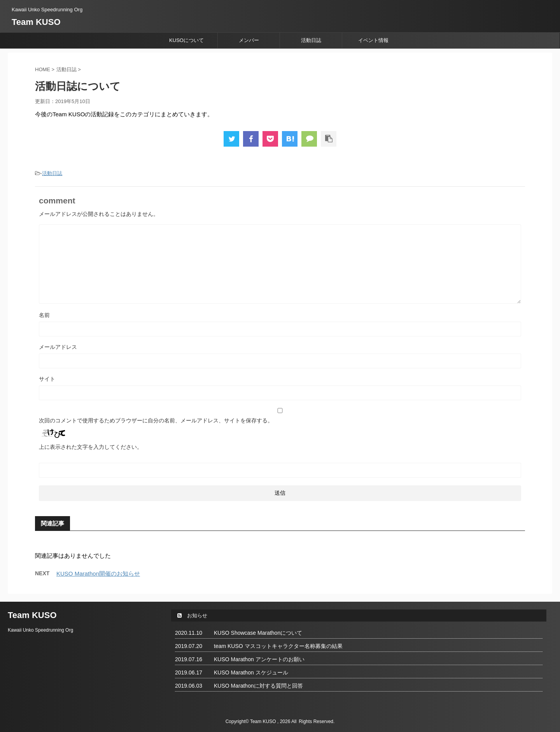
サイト (47, 379)
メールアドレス (58, 347)
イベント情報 (373, 40)
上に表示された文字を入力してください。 (91, 447)
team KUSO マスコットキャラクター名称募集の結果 (278, 646)
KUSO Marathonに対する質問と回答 (258, 686)
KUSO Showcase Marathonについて (258, 633)
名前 (44, 315)
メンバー (249, 40)
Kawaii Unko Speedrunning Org (40, 630)
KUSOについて (186, 40)
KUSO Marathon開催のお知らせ (98, 574)
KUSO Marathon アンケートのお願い (259, 659)
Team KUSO (36, 22)
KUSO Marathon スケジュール (251, 672)
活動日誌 (311, 40)
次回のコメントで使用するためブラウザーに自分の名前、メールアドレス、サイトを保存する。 (156, 420)
